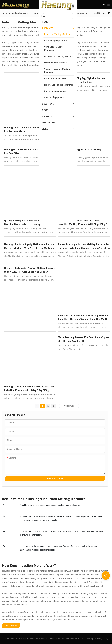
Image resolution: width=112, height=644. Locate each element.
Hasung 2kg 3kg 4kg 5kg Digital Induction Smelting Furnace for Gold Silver (81, 80)
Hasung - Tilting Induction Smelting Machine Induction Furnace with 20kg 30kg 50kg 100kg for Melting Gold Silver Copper (29, 388)
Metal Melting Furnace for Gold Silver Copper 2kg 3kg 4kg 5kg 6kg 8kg (84, 339)
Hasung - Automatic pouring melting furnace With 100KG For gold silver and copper (30, 270)
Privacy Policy (102, 639)
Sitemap (90, 639)
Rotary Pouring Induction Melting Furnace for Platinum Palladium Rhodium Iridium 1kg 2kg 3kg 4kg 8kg (84, 246)
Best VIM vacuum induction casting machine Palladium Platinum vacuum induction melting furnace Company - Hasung (84, 317)
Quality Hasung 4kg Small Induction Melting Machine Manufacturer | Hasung (29, 222)
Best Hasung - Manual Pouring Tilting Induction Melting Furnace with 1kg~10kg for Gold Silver (84, 222)
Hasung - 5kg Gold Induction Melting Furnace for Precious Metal (30, 129)
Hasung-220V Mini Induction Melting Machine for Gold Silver (30, 151)
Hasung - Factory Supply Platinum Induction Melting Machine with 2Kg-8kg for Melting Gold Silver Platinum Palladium (29, 246)
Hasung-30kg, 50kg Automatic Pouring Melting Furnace (80, 151)
